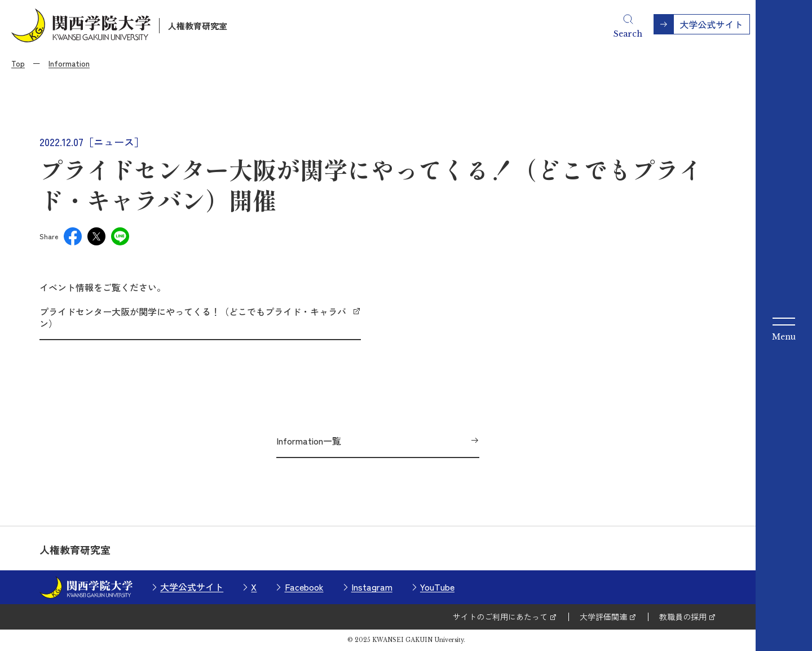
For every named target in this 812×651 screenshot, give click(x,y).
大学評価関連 (603, 617)
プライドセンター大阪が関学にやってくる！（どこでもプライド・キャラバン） (193, 317)
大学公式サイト (192, 587)
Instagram (372, 587)
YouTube (437, 587)
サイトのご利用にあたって (500, 617)
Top (18, 63)
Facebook (304, 587)
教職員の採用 (683, 617)
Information (69, 63)
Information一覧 (309, 441)
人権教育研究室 (198, 26)
